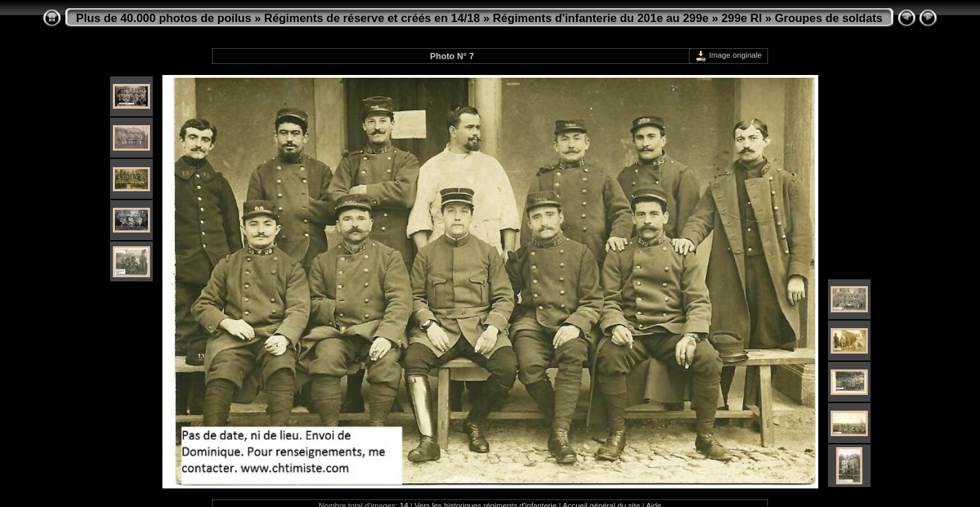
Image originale (728, 55)
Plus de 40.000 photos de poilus (164, 18)
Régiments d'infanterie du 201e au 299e (601, 18)
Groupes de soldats (829, 18)
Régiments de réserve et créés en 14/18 (372, 18)
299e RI (742, 18)
